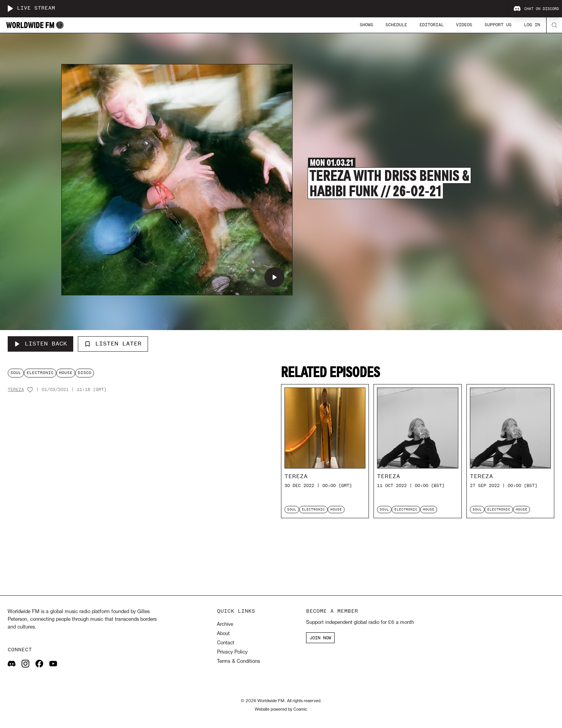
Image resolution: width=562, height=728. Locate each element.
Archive (225, 624)
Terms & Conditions (238, 661)
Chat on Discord (536, 9)
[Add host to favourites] (30, 390)
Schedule (396, 25)
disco (85, 373)
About (223, 634)
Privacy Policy (232, 652)
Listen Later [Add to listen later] (113, 344)
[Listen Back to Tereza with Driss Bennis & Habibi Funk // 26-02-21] (40, 344)
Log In (532, 25)
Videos (464, 25)
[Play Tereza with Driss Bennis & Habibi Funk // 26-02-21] (274, 277)
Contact (226, 643)
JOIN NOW (320, 638)
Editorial (432, 25)
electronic (40, 373)
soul (16, 373)
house (66, 373)
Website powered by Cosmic (281, 709)
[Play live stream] (10, 8)
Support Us (498, 25)
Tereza (16, 390)
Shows (366, 25)
